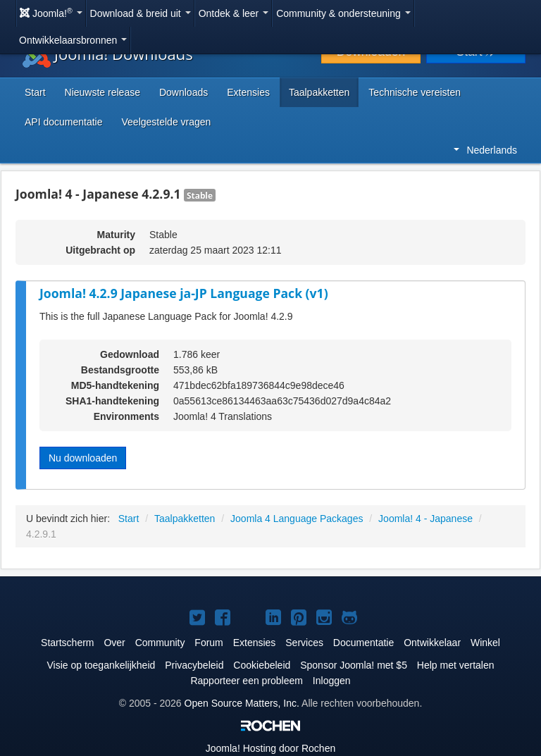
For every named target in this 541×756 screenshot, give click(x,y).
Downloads (184, 92)
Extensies (248, 92)
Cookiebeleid (262, 665)
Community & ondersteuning (343, 13)
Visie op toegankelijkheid (101, 665)
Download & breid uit (141, 13)
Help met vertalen (456, 665)
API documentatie (64, 122)
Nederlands (485, 150)
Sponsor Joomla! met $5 (354, 665)
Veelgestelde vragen (167, 122)
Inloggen (332, 681)
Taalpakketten (319, 92)
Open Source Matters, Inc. (242, 703)
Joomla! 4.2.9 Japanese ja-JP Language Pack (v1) (184, 293)
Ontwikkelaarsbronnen (73, 40)
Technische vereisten (415, 92)
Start (35, 92)
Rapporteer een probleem (247, 681)
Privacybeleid (194, 665)
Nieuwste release (102, 92)
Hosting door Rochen (270, 748)
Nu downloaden (83, 458)
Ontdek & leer (234, 13)
